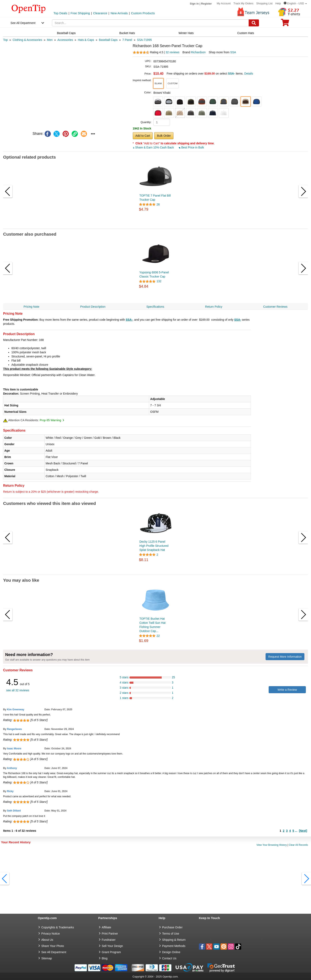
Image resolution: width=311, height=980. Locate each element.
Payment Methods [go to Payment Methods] (174, 946)
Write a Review (287, 690)
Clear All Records (298, 845)
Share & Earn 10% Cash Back (154, 147)
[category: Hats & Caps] (86, 40)
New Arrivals (119, 13)
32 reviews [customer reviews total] (173, 52)
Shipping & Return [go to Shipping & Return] (174, 940)
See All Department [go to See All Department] (54, 952)
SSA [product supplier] (233, 52)
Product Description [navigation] (93, 307)
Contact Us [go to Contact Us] (169, 958)
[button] (295, 3)
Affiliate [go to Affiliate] (107, 927)
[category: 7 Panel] (127, 40)
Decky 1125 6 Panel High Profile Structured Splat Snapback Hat (154, 546)
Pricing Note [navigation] (31, 307)
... (296, 831)
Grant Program (111, 952)
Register (207, 4)
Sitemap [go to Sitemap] (47, 958)
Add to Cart (143, 136)
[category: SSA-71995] (144, 40)
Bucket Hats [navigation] (127, 33)
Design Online (171, 952)
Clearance (100, 13)
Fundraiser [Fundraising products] (109, 940)
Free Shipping (80, 13)
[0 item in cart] (285, 24)
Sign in (194, 4)
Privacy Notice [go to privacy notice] (50, 934)
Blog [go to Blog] (105, 958)
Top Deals (60, 13)
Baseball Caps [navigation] (66, 33)
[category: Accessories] (65, 40)
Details (249, 74)
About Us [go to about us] (47, 940)
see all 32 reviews (18, 690)
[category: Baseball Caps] (108, 40)
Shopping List (264, 3)
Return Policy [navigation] (214, 307)
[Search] (254, 23)
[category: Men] (50, 40)
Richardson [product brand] (198, 52)
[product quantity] (162, 122)
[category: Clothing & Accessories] (27, 40)
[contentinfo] (29, 8)
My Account (224, 3)
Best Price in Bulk (191, 147)
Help (278, 3)
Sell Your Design (112, 946)
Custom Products (143, 13)
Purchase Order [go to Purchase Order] (172, 927)
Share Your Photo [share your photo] (53, 946)
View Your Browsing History (272, 845)
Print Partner (110, 934)
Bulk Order (164, 136)
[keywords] (151, 23)
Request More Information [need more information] (285, 657)
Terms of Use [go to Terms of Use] (171, 934)
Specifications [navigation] (155, 307)
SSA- (129, 320)
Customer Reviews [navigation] (275, 307)
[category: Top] (5, 40)
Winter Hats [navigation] (186, 33)
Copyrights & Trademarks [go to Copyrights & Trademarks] (58, 927)
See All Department (23, 23)
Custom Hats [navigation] (246, 33)
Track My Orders (243, 3)
